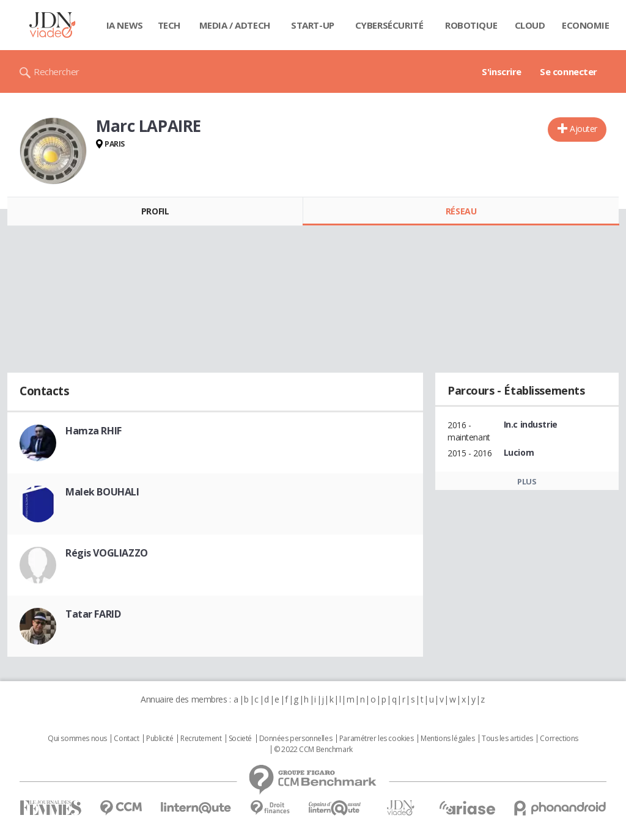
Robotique (471, 25)
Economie (586, 25)
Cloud (530, 25)
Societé (240, 739)
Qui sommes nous (77, 739)
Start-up (313, 25)
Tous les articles (507, 739)
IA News (125, 25)
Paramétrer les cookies (377, 739)
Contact (126, 739)
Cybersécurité (389, 25)
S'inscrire (502, 71)
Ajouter (584, 129)
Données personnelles (296, 739)
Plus (527, 481)
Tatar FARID (93, 614)
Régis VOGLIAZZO (107, 553)
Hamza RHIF (94, 431)
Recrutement (201, 739)
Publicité (160, 739)
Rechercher (57, 71)
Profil (155, 211)
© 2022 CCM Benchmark (313, 750)
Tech (169, 25)
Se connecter (569, 71)
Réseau (461, 211)
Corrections (559, 739)
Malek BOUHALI (102, 492)
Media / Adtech (235, 25)
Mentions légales (447, 739)
